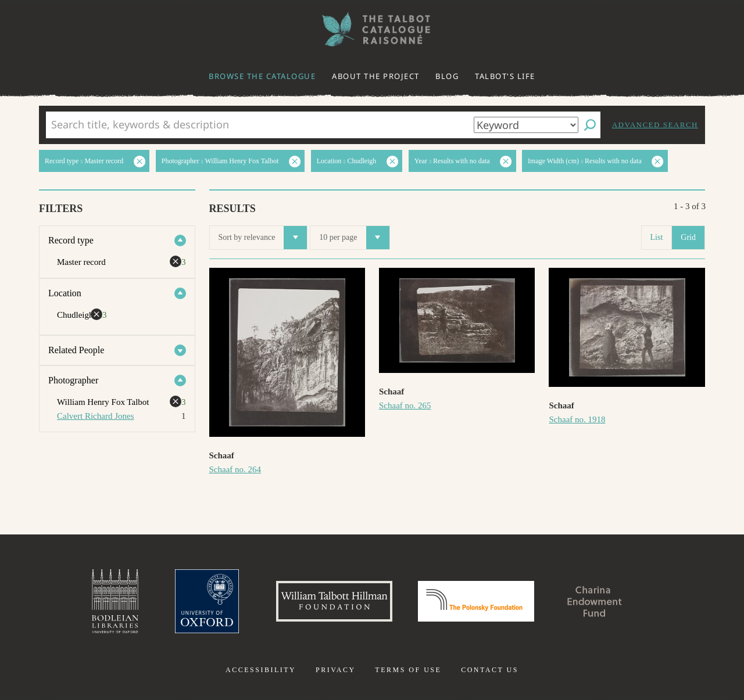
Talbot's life (505, 76)
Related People (76, 350)
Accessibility (261, 670)
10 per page (354, 238)
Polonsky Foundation (476, 601)
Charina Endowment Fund (595, 601)
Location (65, 293)
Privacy (336, 670)
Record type (71, 240)
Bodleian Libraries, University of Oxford (115, 601)
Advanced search (655, 125)
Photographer (73, 380)
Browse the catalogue (262, 76)
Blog (447, 76)
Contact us (490, 670)
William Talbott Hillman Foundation (334, 601)
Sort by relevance (263, 238)
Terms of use (408, 670)
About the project (376, 76)
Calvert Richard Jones (95, 416)
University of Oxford (207, 601)
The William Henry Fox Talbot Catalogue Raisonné (372, 29)
